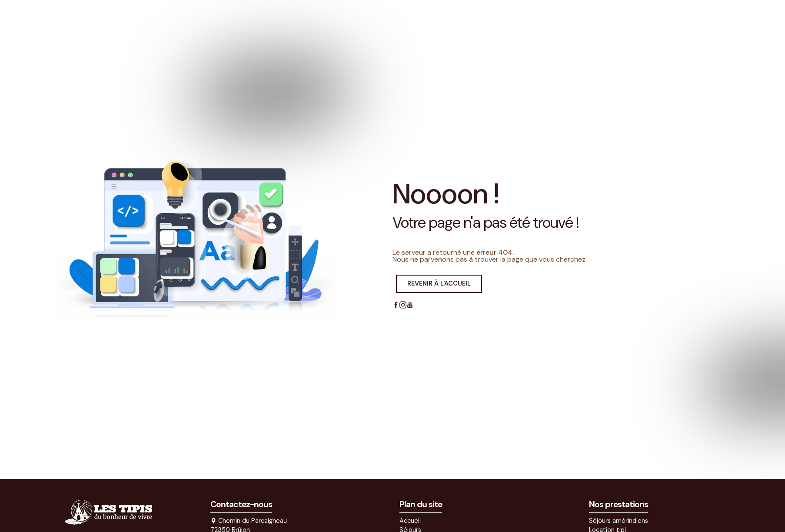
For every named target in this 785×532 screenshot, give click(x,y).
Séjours (475, 15)
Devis (616, 15)
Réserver (748, 15)
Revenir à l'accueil (439, 283)
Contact (656, 15)
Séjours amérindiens (619, 521)
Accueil (436, 15)
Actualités (572, 15)
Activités (523, 15)
